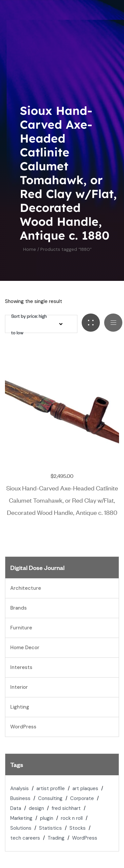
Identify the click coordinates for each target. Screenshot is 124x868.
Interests (21, 667)
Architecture (26, 588)
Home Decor (25, 648)
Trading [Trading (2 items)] (56, 838)
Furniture (21, 628)
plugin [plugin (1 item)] (47, 818)
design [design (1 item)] (36, 808)
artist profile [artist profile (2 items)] (51, 788)
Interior (19, 687)
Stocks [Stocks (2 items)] (78, 828)
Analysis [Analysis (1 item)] (20, 788)
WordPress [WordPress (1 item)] (85, 838)
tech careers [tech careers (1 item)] (25, 838)
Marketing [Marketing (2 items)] (21, 818)
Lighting (20, 707)
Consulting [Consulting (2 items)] (50, 798)
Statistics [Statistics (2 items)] (50, 828)
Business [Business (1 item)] (20, 798)
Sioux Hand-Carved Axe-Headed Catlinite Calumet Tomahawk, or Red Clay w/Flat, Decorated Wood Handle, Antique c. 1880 (62, 500)
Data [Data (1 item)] (16, 808)
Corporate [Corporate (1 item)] (82, 798)
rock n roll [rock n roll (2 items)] (72, 818)
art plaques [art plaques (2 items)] (85, 788)
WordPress (23, 727)
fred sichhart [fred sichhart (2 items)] (66, 808)
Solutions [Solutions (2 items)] (21, 828)
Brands (19, 608)
